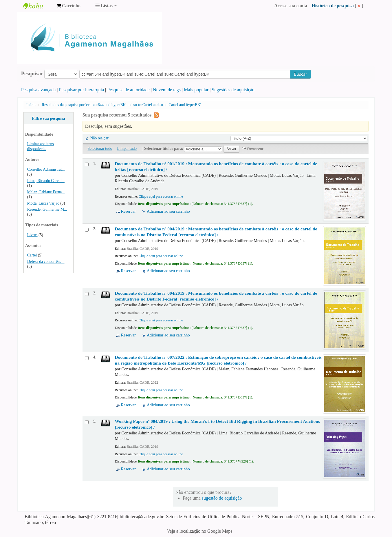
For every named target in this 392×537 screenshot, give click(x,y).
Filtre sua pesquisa (48, 118)
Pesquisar (32, 74)
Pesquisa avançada (39, 90)
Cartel (32, 255)
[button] (68, 6)
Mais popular (196, 90)
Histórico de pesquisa (333, 6)
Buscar (301, 74)
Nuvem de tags (167, 90)
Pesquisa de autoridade (128, 90)
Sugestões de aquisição (233, 90)
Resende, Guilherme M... (47, 209)
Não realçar (99, 138)
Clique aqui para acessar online (161, 196)
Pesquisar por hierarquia (82, 90)
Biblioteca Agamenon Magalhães (38, 6)
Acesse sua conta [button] (291, 6)
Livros (32, 235)
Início (31, 105)
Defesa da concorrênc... (46, 262)
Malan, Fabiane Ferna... (46, 192)
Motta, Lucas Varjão (43, 203)
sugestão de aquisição (222, 498)
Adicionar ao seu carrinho (168, 211)
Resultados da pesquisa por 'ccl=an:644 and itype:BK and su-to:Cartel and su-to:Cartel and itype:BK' (121, 105)
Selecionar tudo (100, 149)
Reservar (128, 211)
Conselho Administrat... (46, 169)
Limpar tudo (127, 149)
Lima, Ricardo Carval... (46, 181)
